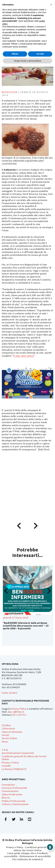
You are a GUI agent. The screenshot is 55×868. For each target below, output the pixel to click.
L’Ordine (6, 725)
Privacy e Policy (10, 762)
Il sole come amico (23, 356)
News (5, 741)
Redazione (10, 92)
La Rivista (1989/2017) (14, 769)
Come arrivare (10, 693)
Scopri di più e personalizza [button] (27, 61)
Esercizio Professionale (14, 788)
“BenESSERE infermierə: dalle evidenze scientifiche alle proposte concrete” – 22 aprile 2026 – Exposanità (26, 626)
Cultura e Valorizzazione (15, 804)
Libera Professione (12, 732)
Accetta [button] (40, 54)
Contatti (6, 766)
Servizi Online (9, 738)
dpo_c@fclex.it (16, 712)
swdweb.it (37, 859)
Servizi (5, 735)
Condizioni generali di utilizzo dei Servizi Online (31, 849)
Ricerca (6, 797)
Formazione (8, 784)
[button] (51, 5)
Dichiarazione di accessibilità (35, 856)
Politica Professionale (14, 801)
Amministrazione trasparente (18, 753)
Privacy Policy (19, 709)
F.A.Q (5, 750)
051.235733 (19, 715)
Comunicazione (10, 791)
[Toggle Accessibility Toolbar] (50, 847)
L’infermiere (8, 728)
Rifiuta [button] (15, 54)
